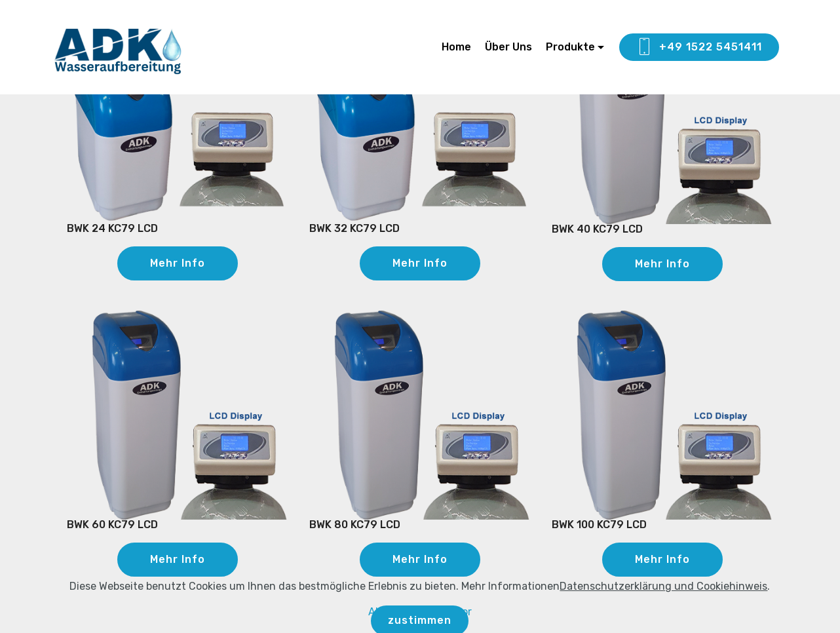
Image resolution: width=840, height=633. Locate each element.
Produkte (570, 47)
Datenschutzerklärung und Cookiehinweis (663, 612)
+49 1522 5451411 (699, 47)
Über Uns (508, 47)
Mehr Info (178, 263)
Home (456, 47)
